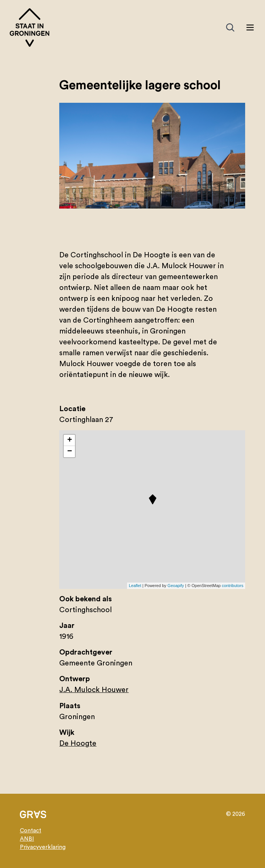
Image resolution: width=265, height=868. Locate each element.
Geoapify (176, 586)
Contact (31, 831)
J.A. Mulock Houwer (94, 690)
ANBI (27, 839)
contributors (233, 586)
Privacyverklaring (43, 847)
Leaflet (135, 586)
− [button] (70, 452)
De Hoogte (78, 743)
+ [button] (70, 440)
